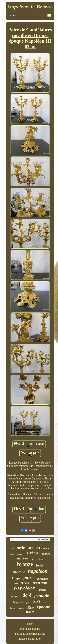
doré (27, 595)
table (12, 554)
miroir (40, 559)
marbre (23, 558)
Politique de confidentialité (30, 634)
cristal (15, 583)
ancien (34, 547)
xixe (37, 601)
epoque (20, 554)
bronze (25, 564)
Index (30, 624)
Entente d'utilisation (30, 639)
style (21, 548)
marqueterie (40, 583)
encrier (21, 608)
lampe (16, 578)
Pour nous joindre (30, 629)
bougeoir (15, 597)
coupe (46, 548)
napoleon (38, 571)
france (30, 612)
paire (29, 577)
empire (46, 554)
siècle (30, 608)
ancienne (19, 572)
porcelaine (42, 579)
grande (42, 590)
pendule (42, 595)
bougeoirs (18, 602)
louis (40, 565)
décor (45, 603)
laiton (13, 608)
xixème (33, 553)
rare (33, 559)
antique (25, 583)
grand (28, 603)
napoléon (25, 588)
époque (43, 607)
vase (12, 549)
